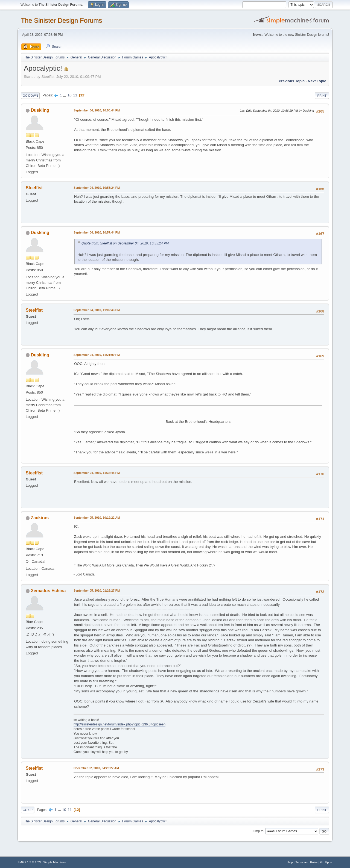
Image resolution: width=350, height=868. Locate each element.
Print (322, 96)
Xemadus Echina (48, 591)
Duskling (40, 110)
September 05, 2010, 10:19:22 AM (97, 518)
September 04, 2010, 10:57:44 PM (97, 232)
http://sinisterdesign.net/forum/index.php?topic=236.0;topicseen (119, 724)
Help (290, 862)
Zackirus (40, 518)
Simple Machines (54, 862)
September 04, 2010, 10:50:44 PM (97, 110)
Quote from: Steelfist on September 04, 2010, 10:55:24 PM (125, 243)
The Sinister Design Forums (61, 20)
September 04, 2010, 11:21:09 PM (97, 355)
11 (75, 95)
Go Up (28, 810)
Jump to (258, 831)
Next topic (317, 81)
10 (70, 95)
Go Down (30, 96)
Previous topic (292, 81)
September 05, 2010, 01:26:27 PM (97, 591)
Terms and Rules (307, 862)
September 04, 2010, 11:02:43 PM (97, 310)
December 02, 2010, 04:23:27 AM (96, 768)
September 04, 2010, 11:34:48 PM (97, 473)
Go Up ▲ (326, 862)
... (65, 95)
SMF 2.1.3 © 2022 (30, 862)
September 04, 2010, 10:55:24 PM (97, 188)
